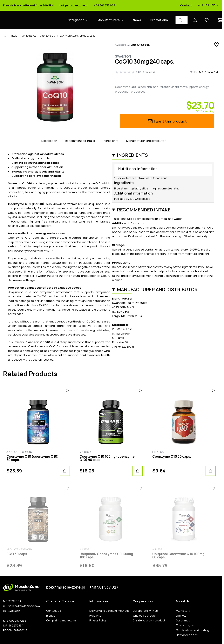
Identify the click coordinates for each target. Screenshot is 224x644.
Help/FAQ (95, 616)
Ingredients (111, 141)
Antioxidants (29, 36)
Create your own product (149, 620)
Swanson (123, 56)
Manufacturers (109, 20)
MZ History (183, 611)
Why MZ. (181, 616)
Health (15, 36)
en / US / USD (208, 5)
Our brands (183, 620)
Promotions (159, 20)
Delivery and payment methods (109, 611)
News (137, 20)
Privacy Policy (98, 620)
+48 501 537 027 (105, 5)
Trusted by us (185, 625)
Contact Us (54, 611)
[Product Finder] (182, 20)
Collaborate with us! (146, 611)
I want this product (167, 121)
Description (49, 141)
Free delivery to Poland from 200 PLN (28, 5)
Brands (51, 616)
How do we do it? (187, 635)
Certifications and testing (192, 630)
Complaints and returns (61, 620)
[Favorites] (67, 391)
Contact (186, 5)
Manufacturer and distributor (146, 141)
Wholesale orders (144, 616)
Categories (76, 20)
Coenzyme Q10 (48, 36)
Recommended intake (80, 141)
